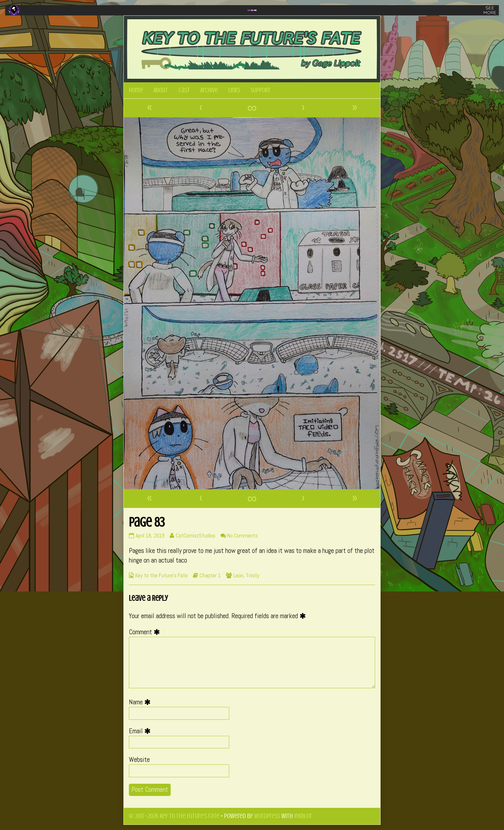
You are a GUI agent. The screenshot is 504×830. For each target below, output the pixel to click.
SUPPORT (261, 90)
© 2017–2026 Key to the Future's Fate (174, 816)
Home (136, 90)
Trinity (253, 575)
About (161, 90)
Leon (238, 575)
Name (141, 702)
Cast (184, 90)
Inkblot (303, 816)
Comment (146, 632)
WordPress (267, 816)
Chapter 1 (210, 575)
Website (139, 760)
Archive (209, 90)
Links (234, 90)
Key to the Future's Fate (162, 575)
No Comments (243, 536)
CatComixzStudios (195, 536)
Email (141, 731)
